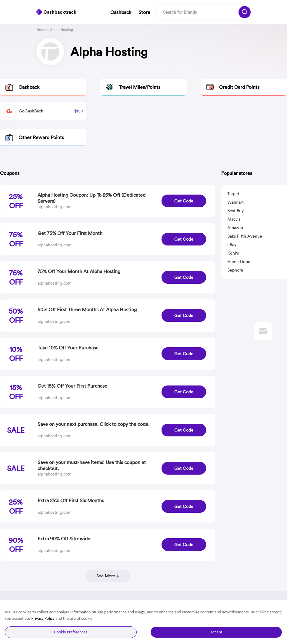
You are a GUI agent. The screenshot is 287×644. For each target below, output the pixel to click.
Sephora (235, 270)
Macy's (234, 219)
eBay (232, 245)
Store (144, 12)
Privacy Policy (43, 618)
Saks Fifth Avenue (245, 236)
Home (41, 30)
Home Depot (240, 262)
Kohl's (233, 253)
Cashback (121, 12)
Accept (216, 632)
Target (233, 194)
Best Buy (235, 211)
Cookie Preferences (71, 632)
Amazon (235, 228)
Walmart (235, 202)
